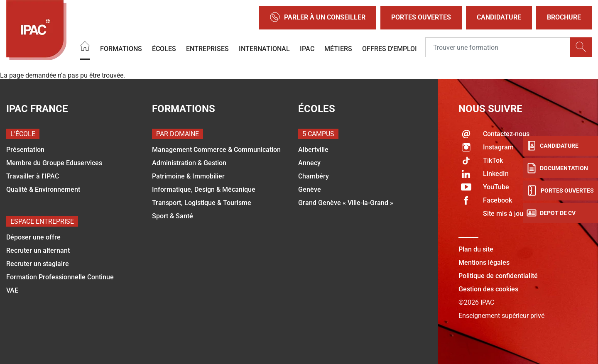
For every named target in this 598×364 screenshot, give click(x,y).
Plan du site (476, 249)
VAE (12, 290)
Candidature (499, 17)
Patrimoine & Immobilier (188, 176)
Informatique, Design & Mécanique (204, 189)
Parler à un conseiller (318, 18)
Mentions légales (484, 263)
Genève (310, 189)
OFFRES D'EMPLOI (390, 49)
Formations (121, 49)
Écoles (164, 49)
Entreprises (207, 49)
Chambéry (314, 176)
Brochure (564, 17)
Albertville (313, 150)
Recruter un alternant (38, 250)
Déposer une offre (33, 237)
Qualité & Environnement (43, 189)
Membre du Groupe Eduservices (54, 163)
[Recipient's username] (498, 48)
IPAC (307, 49)
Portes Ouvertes (421, 17)
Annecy (309, 163)
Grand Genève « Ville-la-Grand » (346, 203)
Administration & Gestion (189, 163)
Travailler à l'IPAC (33, 176)
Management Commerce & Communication (216, 150)
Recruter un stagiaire (38, 264)
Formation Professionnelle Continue (60, 277)
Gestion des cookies (488, 289)
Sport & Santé (173, 216)
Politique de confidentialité (498, 276)
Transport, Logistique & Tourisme (202, 203)
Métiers (338, 49)
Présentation (25, 150)
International (264, 49)
